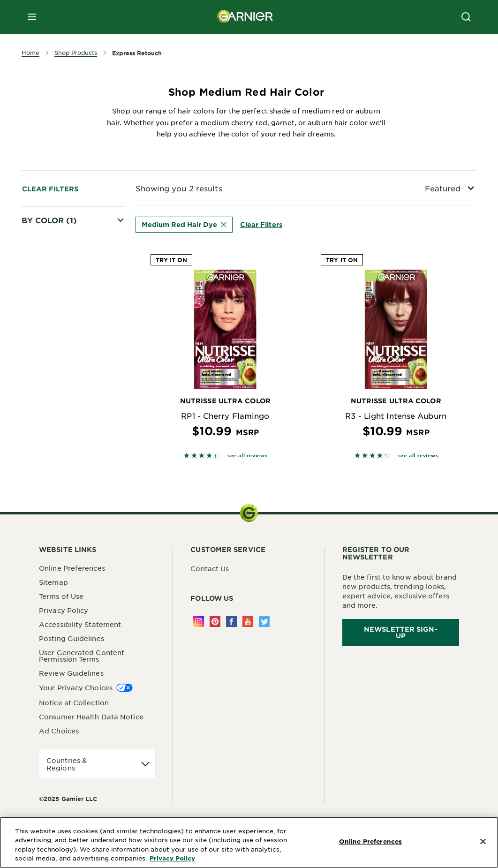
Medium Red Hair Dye (67, 517)
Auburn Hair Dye (64, 533)
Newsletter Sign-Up (401, 632)
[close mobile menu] (32, 17)
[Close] (483, 842)
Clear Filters (50, 189)
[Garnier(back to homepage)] (245, 17)
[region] (249, 842)
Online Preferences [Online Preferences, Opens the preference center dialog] (370, 841)
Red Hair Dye (58, 483)
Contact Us (210, 568)
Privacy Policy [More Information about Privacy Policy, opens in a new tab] (172, 858)
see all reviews (248, 455)
